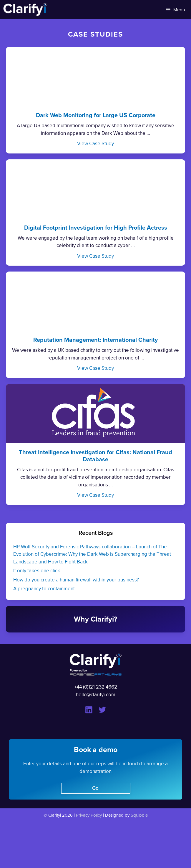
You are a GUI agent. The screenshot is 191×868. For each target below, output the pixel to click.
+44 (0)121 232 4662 (96, 687)
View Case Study (95, 144)
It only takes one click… (38, 571)
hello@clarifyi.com (96, 695)
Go (95, 788)
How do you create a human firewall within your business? (76, 580)
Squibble (139, 815)
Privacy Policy (89, 815)
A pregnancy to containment (44, 589)
